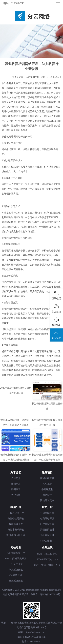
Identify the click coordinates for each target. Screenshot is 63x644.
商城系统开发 (47, 478)
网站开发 (20, 137)
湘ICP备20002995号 (50, 594)
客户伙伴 (16, 495)
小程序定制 (47, 489)
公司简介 (16, 478)
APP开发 (47, 484)
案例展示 (16, 489)
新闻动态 (16, 484)
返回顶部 (56, 335)
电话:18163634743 (14, 3)
